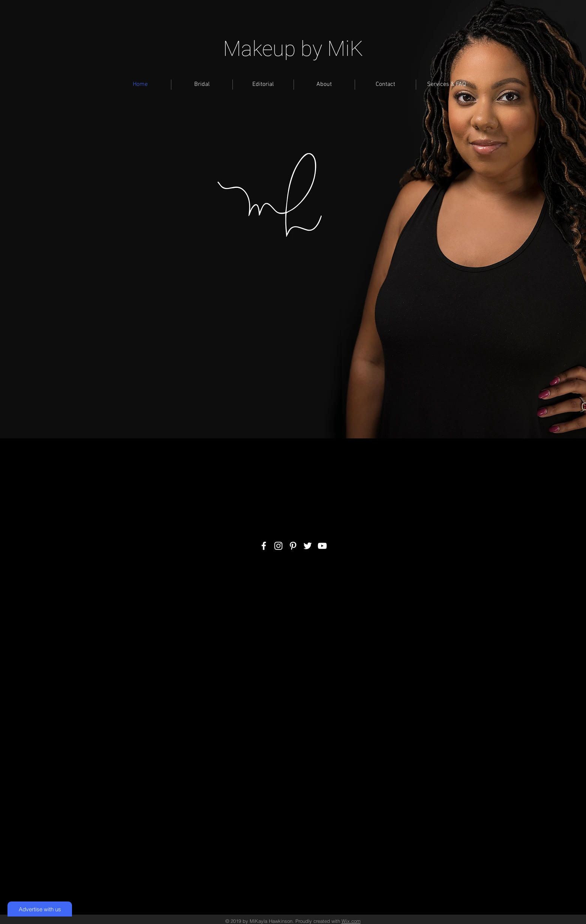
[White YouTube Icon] (322, 546)
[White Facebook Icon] (264, 546)
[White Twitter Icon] (308, 546)
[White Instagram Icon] (278, 546)
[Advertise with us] (40, 909)
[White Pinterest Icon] (293, 546)
